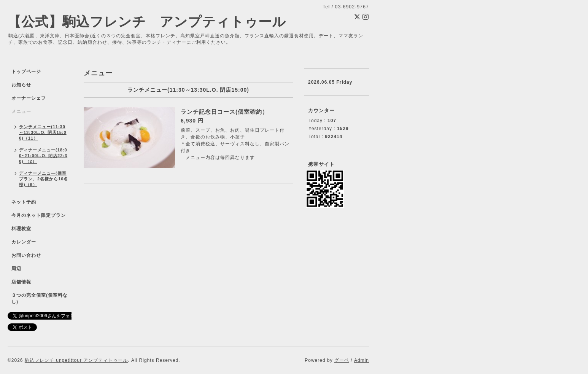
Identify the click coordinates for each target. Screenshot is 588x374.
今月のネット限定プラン (39, 215)
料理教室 (21, 229)
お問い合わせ (26, 255)
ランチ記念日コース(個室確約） (224, 112)
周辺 (16, 269)
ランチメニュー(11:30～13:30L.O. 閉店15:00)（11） (43, 132)
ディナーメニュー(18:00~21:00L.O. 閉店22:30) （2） (43, 156)
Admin (362, 360)
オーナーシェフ (29, 98)
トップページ (26, 72)
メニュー (21, 111)
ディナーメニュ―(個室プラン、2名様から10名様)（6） (44, 179)
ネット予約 (24, 202)
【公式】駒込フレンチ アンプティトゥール (147, 21)
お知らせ (21, 85)
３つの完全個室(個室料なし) (40, 298)
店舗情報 (21, 282)
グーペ (342, 360)
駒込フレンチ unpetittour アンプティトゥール (76, 360)
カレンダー (24, 242)
